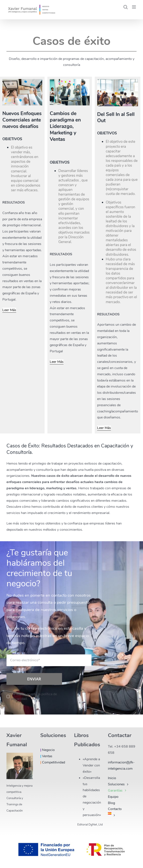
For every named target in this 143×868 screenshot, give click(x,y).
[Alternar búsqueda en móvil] (126, 7)
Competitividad (53, 762)
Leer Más (9, 310)
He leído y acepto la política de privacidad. (34, 696)
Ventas (46, 756)
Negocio (47, 750)
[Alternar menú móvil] (134, 7)
